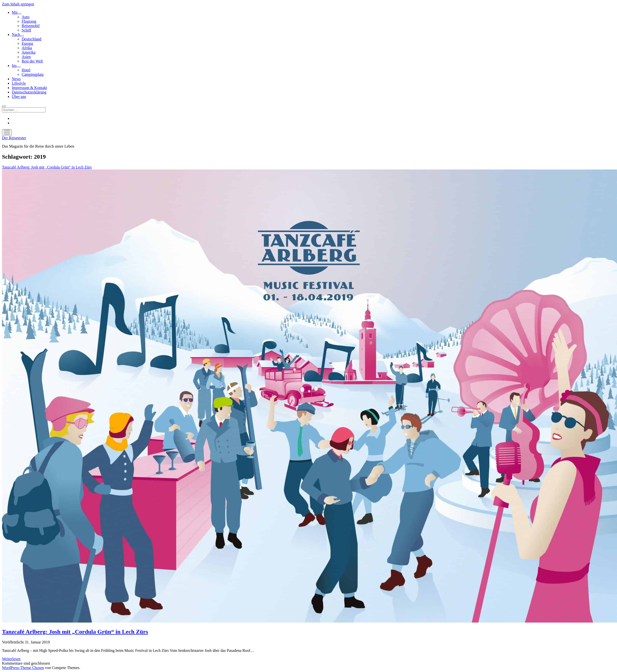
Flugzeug (29, 21)
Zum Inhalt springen (18, 4)
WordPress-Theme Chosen (23, 668)
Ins (14, 66)
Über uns (19, 97)
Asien (26, 57)
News (16, 79)
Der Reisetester (14, 138)
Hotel (26, 70)
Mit (15, 12)
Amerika (29, 52)
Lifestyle (19, 83)
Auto (26, 17)
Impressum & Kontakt (29, 88)
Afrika (27, 48)
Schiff (26, 30)
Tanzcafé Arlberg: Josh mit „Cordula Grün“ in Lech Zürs (75, 632)
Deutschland (31, 39)
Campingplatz (33, 74)
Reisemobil (31, 26)
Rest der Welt (32, 61)
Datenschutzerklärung (29, 92)
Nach (16, 35)
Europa (27, 43)
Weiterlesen (11, 659)
